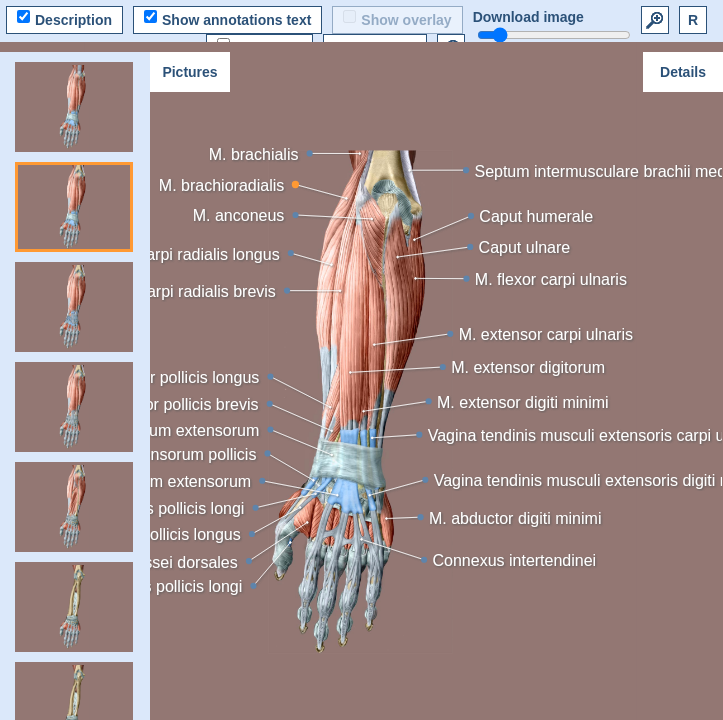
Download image (528, 17)
